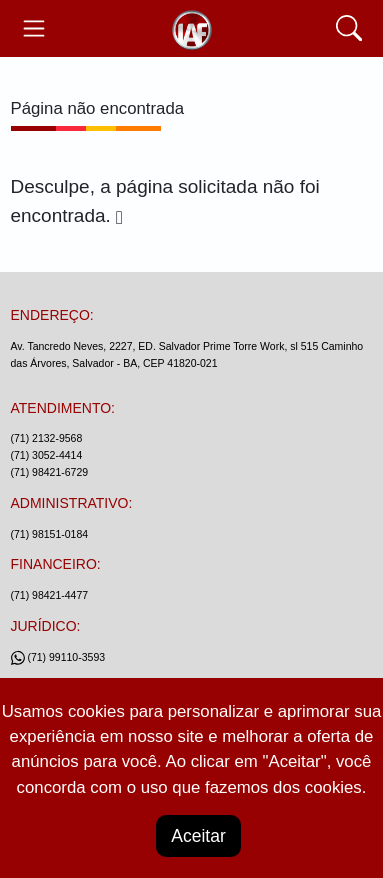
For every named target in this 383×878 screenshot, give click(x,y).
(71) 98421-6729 (50, 472)
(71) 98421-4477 (50, 595)
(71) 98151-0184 (50, 534)
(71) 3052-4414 (47, 455)
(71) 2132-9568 (47, 438)
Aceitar (198, 836)
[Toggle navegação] (34, 28)
